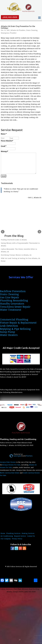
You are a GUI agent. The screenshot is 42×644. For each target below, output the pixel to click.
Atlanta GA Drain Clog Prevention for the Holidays (18, 27)
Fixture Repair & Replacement (18, 323)
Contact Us (31, 536)
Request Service (20, 536)
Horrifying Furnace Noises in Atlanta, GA (16, 255)
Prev (3, 232)
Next (39, 232)
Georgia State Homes (8, 462)
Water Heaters (9, 335)
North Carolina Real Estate (10, 473)
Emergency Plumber (9, 33)
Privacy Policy (17, 539)
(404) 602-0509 (10, 17)
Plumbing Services (13, 533)
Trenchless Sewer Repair (15, 307)
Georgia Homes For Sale (11, 465)
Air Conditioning (7, 536)
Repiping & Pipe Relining (15, 329)
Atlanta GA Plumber (18, 30)
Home (3, 533)
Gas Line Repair (10, 297)
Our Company (6, 539)
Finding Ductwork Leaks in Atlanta (14, 240)
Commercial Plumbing (14, 319)
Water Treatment (11, 310)
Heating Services (28, 533)
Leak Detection (9, 326)
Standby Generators (12, 303)
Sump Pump (8, 332)
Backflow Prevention (13, 291)
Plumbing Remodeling (14, 300)
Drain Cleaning (32, 30)
